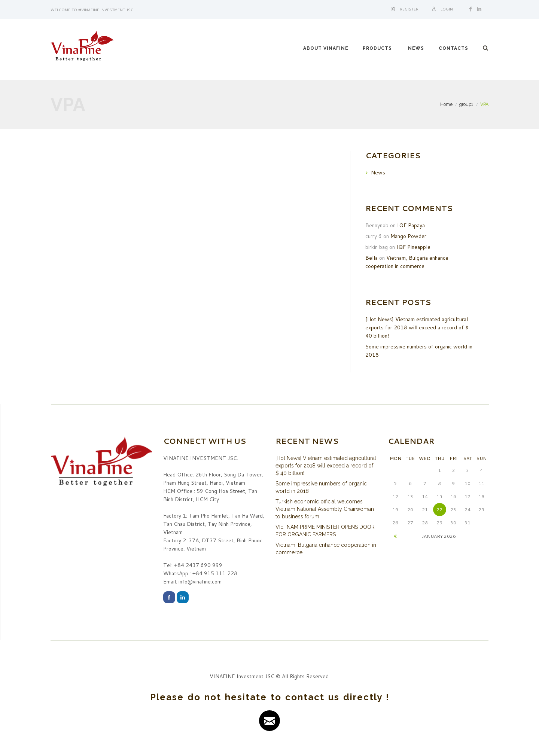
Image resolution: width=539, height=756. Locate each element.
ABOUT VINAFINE (326, 48)
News (378, 173)
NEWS (416, 48)
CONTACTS (453, 48)
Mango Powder (408, 236)
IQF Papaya (411, 225)
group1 (466, 104)
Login (447, 9)
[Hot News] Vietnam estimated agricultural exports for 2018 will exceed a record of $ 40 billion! (417, 327)
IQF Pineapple (413, 247)
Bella (371, 258)
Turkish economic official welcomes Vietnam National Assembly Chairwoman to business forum (325, 509)
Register (409, 9)
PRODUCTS (377, 48)
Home (446, 104)
